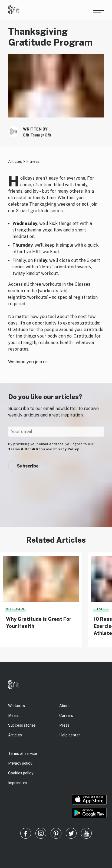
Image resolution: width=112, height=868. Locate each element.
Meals (13, 716)
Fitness (33, 161)
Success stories (22, 725)
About (65, 706)
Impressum (17, 783)
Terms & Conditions (27, 449)
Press (64, 725)
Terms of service (23, 753)
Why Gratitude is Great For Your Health (39, 623)
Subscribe (28, 466)
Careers (66, 716)
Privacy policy (20, 763)
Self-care (16, 609)
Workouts (17, 706)
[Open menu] (98, 10)
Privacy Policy (66, 449)
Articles (15, 161)
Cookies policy (21, 773)
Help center (70, 735)
